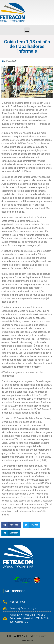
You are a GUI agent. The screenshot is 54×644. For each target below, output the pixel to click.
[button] (11, 525)
